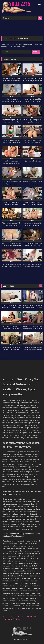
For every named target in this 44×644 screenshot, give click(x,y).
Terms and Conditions (12, 619)
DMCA (21, 616)
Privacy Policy (32, 616)
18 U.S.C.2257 (8, 616)
